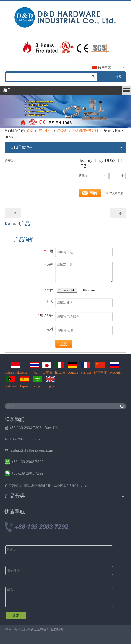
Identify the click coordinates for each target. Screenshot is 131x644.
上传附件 (47, 290)
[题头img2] (65, 47)
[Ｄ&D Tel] (37, 529)
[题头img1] (65, 16)
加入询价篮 (116, 193)
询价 (94, 193)
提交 (64, 344)
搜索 (118, 77)
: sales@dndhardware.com (29, 451)
